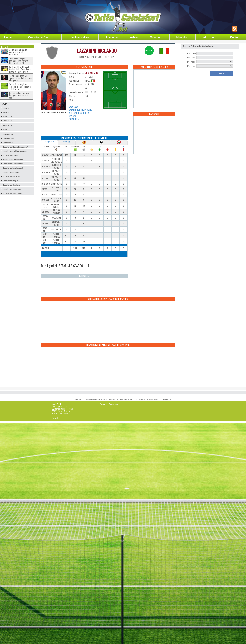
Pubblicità (167, 399)
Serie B (6, 112)
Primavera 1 (8, 134)
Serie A (6, 108)
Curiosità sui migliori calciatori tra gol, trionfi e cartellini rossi (20, 87)
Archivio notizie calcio (125, 399)
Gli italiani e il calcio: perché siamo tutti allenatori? (18, 52)
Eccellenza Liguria (11, 155)
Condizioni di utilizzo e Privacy (95, 399)
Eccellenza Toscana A (12, 189)
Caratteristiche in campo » (81, 110)
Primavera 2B (9, 143)
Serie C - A (7, 117)
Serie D (6, 130)
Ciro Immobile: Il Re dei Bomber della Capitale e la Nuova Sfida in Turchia (20, 69)
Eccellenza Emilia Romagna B (16, 151)
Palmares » (74, 119)
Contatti (235, 37)
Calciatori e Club (39, 37)
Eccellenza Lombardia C (13, 168)
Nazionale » (74, 116)
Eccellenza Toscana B (12, 193)
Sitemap (112, 399)
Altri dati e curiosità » (80, 113)
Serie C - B (7, 121)
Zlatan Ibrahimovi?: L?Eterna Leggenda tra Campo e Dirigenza (20, 78)
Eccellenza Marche (11, 172)
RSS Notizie (141, 399)
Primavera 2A (9, 139)
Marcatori (182, 37)
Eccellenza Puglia (10, 181)
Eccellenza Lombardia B (13, 164)
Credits (78, 399)
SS (108, 146)
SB (100, 146)
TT (92, 146)
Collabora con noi (154, 399)
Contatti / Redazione (109, 404)
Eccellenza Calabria (11, 185)
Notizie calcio (80, 37)
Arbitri (134, 37)
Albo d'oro (210, 37)
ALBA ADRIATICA (92, 73)
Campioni (156, 37)
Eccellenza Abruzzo (11, 176)
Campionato (49, 142)
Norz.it (55, 418)
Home (8, 37)
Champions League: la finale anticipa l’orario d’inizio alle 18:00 (18, 61)
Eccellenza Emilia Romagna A (16, 147)
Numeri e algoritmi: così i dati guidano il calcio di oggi (20, 95)
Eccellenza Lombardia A (13, 160)
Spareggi (67, 142)
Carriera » (74, 107)
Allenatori (112, 37)
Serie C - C (7, 125)
